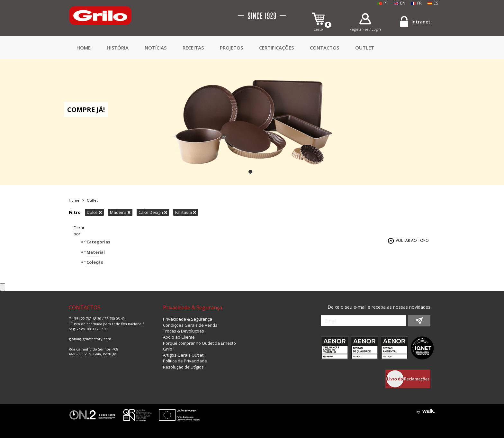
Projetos (231, 48)
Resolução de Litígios (183, 367)
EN (400, 3)
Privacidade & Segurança (188, 319)
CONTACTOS (324, 48)
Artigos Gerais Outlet (183, 355)
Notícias (156, 48)
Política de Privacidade (185, 361)
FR (416, 3)
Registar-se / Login (365, 29)
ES (433, 3)
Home (84, 48)
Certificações (276, 48)
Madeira (120, 212)
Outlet (365, 48)
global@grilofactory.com (90, 339)
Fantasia (186, 212)
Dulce (94, 212)
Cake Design (153, 212)
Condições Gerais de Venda (190, 325)
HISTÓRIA (118, 48)
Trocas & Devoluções (184, 331)
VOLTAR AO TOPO (412, 240)
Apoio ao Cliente (179, 337)
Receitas (193, 48)
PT (383, 3)
